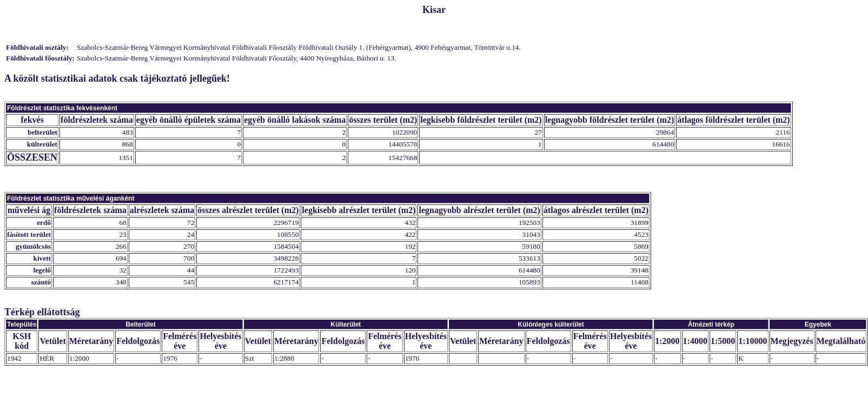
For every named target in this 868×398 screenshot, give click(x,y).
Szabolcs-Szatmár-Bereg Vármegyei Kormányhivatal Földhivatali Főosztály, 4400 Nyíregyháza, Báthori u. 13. (236, 58)
